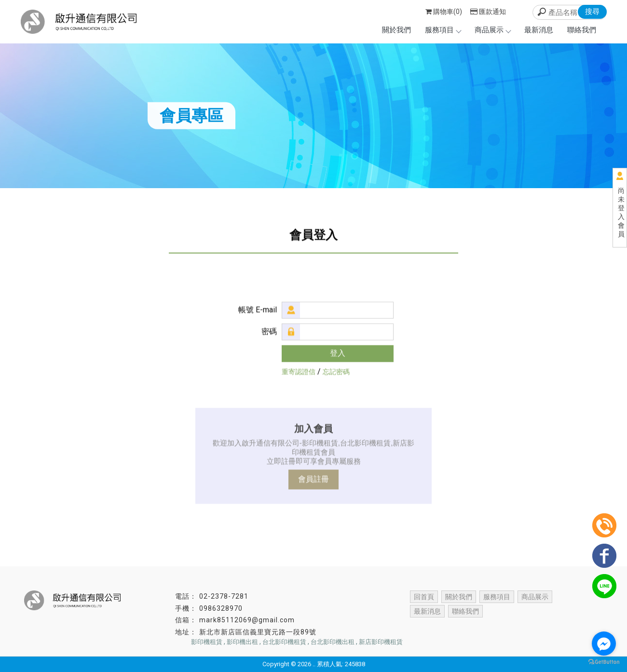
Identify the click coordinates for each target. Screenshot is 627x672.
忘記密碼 (336, 372)
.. (314, 664)
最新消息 (539, 30)
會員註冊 (313, 479)
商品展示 (492, 30)
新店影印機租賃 (381, 642)
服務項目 (443, 30)
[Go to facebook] (604, 644)
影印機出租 (242, 642)
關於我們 (396, 30)
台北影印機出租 (333, 642)
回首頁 (424, 597)
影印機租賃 (207, 642)
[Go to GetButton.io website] (604, 662)
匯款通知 (488, 12)
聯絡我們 (582, 30)
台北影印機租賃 (284, 642)
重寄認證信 (299, 372)
